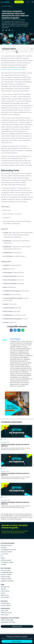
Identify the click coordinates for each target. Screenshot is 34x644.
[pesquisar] (28, 2)
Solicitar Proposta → (17, 641)
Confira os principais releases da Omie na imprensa (15, 445)
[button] (3, 30)
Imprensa (10, 6)
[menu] (32, 2)
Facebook (16, 70)
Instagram (10, 70)
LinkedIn (22, 70)
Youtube (4, 70)
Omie (6, 6)
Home (3, 6)
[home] (5, 2)
